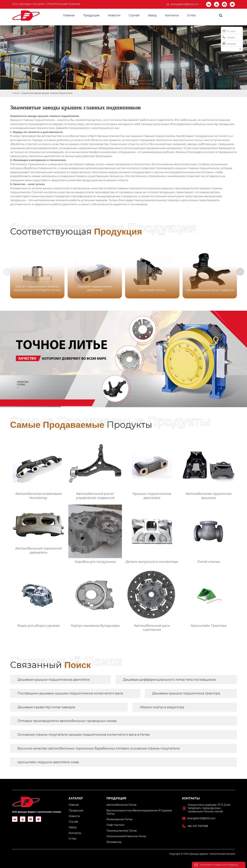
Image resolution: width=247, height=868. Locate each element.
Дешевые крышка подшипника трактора (186, 693)
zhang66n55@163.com (185, 4)
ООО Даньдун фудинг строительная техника (46, 4)
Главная (16, 93)
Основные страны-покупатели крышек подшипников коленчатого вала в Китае (84, 735)
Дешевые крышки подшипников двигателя (54, 680)
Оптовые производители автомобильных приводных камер (67, 721)
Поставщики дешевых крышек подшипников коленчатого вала (70, 693)
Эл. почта (229, 31)
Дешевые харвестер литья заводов (46, 707)
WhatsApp (229, 44)
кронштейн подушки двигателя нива (48, 762)
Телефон (229, 37)
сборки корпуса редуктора (162, 707)
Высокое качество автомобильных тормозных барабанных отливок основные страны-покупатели (99, 748)
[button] (240, 272)
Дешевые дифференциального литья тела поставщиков (169, 680)
